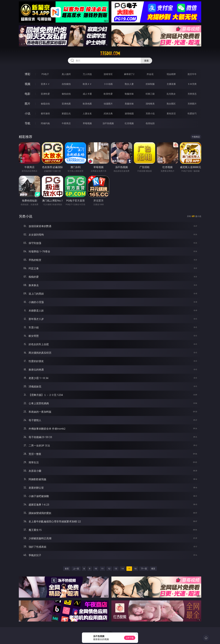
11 (102, 569)
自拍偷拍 (66, 84)
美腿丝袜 (129, 104)
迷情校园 (129, 113)
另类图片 (192, 104)
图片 (27, 104)
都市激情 (45, 113)
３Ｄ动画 (108, 84)
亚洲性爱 (45, 94)
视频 (27, 84)
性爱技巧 (192, 113)
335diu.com (110, 53)
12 (109, 569)
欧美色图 (87, 104)
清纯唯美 (150, 104)
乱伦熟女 (171, 94)
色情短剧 (150, 123)
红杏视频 (129, 123)
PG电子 (45, 74)
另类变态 (192, 94)
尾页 (153, 569)
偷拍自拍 (66, 94)
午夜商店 (66, 123)
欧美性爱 (108, 94)
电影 (27, 94)
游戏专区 (108, 74)
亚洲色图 (66, 104)
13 (116, 569)
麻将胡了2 (129, 74)
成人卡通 (87, 94)
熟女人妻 (129, 84)
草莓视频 (87, 123)
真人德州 (66, 74)
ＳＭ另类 (192, 84)
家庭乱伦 (66, 113)
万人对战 (87, 74)
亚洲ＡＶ (45, 84)
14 (122, 569)
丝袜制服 (150, 84)
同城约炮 (45, 123)
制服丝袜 (129, 94)
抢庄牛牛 (192, 74)
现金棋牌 (171, 74)
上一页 (76, 569)
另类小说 (150, 113)
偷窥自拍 (45, 104)
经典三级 (150, 94)
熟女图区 (171, 104)
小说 (27, 113)
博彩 (27, 74)
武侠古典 (108, 113)
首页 (67, 569)
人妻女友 (87, 113)
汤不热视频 (108, 123)
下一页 (144, 569)
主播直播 (171, 84)
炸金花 (150, 74)
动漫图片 (108, 104)
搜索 (146, 61)
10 (96, 569)
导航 (27, 123)
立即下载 (130, 638)
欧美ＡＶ (87, 84)
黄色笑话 (171, 113)
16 (135, 569)
